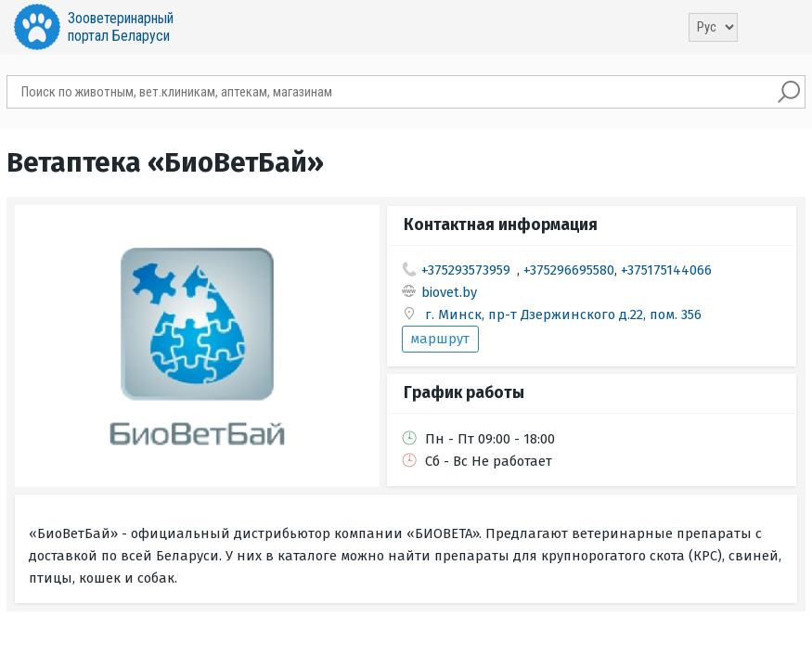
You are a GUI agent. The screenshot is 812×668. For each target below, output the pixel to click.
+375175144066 (666, 270)
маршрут (440, 339)
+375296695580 (569, 270)
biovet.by (449, 292)
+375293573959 (466, 270)
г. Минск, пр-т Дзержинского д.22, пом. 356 (563, 315)
